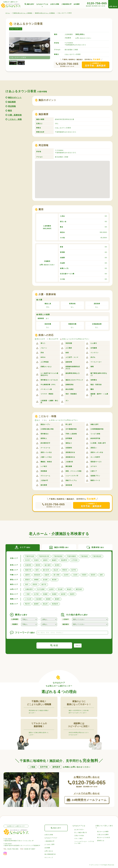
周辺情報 (12, 106)
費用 (10, 111)
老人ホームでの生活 (104, 837)
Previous (13, 45)
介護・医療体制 (15, 115)
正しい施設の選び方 (81, 832)
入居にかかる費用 (103, 835)
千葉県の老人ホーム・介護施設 (22, 13)
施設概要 (12, 102)
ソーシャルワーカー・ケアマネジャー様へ (84, 842)
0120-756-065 (69, 64)
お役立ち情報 (55, 4)
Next (46, 45)
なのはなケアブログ (51, 838)
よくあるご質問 (50, 844)
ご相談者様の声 (66, 4)
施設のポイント (15, 97)
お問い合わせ (49, 851)
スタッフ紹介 (79, 838)
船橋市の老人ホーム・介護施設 (45, 13)
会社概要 (77, 4)
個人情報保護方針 (50, 854)
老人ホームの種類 (103, 831)
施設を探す (31, 4)
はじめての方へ (79, 830)
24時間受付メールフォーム (89, 800)
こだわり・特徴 (15, 119)
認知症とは (101, 840)
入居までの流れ (79, 836)
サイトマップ (49, 857)
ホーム (8, 13)
